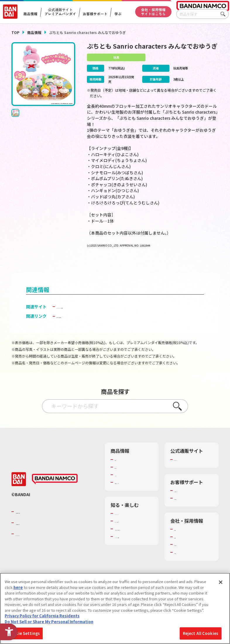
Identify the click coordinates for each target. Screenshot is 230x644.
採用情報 (182, 546)
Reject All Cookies (201, 633)
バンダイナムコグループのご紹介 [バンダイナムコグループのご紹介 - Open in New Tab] (51, 523)
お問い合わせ (186, 561)
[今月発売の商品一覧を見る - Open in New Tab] (187, 265)
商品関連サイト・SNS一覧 (134, 494)
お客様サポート (95, 14)
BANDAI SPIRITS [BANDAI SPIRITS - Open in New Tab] (33, 546)
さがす (224, 14)
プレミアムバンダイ (192, 468)
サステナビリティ (189, 554)
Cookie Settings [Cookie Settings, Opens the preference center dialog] (24, 633)
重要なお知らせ (188, 507)
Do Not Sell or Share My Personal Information (49, 622)
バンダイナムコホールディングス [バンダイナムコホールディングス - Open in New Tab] (51, 534)
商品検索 (122, 468)
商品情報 (34, 32)
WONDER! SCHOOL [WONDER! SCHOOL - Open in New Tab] (131, 528)
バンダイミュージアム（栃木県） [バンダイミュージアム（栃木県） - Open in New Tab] (134, 564)
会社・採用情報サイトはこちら (153, 12)
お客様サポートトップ (193, 499)
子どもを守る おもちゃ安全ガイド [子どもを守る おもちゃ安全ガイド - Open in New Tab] (88, 325)
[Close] (221, 582)
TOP (15, 32)
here (18, 587)
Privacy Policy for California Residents (42, 616)
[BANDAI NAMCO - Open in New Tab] (55, 491)
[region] (115, 608)
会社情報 (182, 538)
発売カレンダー (128, 476)
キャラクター (126, 484)
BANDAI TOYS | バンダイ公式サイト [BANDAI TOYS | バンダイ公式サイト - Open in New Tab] (90, 315)
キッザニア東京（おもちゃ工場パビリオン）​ (134, 551)
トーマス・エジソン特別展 (134, 538)
